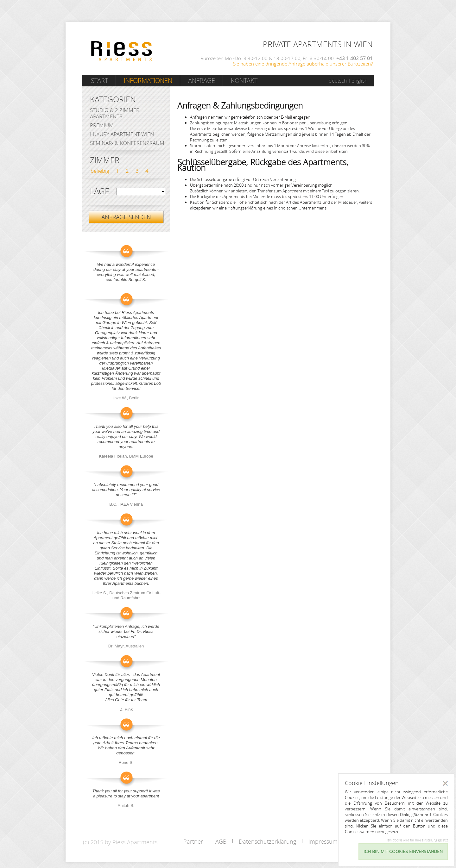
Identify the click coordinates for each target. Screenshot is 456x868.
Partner (193, 841)
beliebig (100, 171)
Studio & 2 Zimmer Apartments (115, 113)
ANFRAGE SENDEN (126, 217)
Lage (100, 191)
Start (99, 81)
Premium (102, 125)
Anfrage (202, 81)
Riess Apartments (122, 51)
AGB (221, 841)
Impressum (323, 841)
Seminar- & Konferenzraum (127, 143)
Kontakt (244, 81)
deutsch (338, 81)
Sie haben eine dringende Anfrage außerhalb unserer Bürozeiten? (303, 64)
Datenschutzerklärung (267, 841)
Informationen (148, 81)
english (359, 81)
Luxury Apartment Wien (122, 134)
